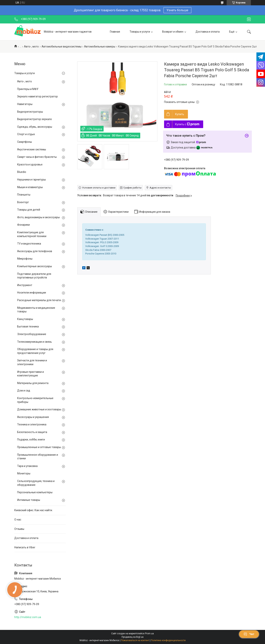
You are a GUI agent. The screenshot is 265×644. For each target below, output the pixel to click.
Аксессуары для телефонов (35, 251)
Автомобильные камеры (100, 47)
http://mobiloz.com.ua (28, 617)
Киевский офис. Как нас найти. (33, 510)
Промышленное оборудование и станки (38, 457)
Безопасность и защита (32, 432)
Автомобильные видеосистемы (62, 47)
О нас (18, 520)
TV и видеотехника (29, 244)
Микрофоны (25, 259)
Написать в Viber (25, 547)
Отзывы (19, 529)
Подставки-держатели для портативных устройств (34, 276)
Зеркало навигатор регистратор (37, 96)
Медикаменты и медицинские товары (36, 310)
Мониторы (24, 473)
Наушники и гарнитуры (31, 180)
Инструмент (25, 285)
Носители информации (32, 293)
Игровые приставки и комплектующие (31, 374)
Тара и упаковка (27, 466)
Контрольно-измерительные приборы (35, 400)
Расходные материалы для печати (39, 300)
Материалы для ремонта (33, 383)
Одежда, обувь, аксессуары (35, 127)
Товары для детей (29, 210)
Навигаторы (25, 104)
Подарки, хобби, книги (31, 439)
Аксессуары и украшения (33, 417)
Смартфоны (25, 142)
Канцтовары (25, 319)
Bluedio (22, 172)
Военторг (23, 202)
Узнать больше (177, 10)
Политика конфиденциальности (168, 640)
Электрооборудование (32, 334)
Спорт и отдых (26, 134)
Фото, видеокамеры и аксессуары (38, 217)
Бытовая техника (28, 326)
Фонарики (23, 225)
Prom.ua (149, 634)
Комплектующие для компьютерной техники (32, 234)
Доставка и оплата (208, 32)
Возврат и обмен (173, 32)
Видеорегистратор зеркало (35, 119)
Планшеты (24, 195)
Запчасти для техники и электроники (32, 362)
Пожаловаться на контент (135, 640)
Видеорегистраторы (30, 112)
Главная (115, 32)
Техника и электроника (32, 424)
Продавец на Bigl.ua (132, 637)
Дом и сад (24, 391)
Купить (180, 114)
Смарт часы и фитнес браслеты (37, 157)
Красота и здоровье (30, 164)
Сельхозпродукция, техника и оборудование (36, 483)
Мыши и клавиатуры (30, 187)
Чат (249, 634)
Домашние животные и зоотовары (39, 409)
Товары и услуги (140, 32)
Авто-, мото (31, 47)
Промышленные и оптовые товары (39, 447)
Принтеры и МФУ (28, 89)
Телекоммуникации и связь (35, 342)
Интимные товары (29, 500)
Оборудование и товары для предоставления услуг (35, 351)
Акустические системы (32, 149)
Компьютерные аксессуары (35, 266)
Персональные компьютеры (35, 492)
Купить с (187, 124)
